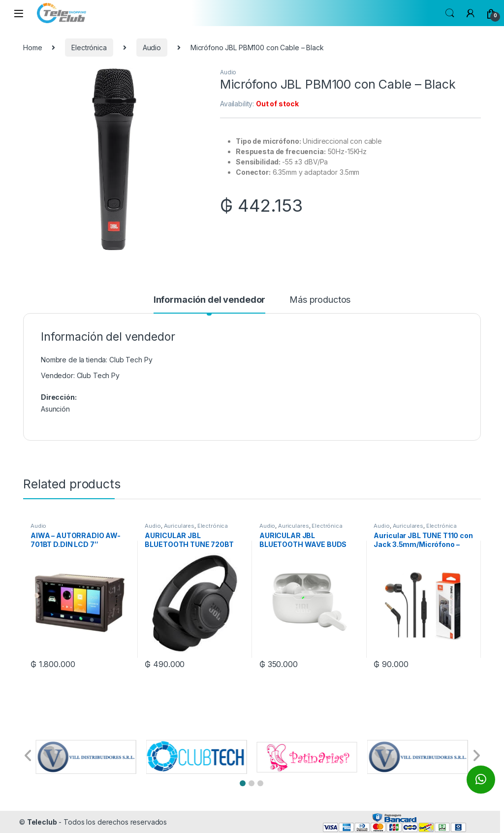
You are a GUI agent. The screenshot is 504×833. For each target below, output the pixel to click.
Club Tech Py (98, 375)
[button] (243, 783)
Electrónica (89, 48)
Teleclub (42, 822)
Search (450, 13)
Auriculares (179, 526)
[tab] (210, 304)
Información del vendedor (210, 300)
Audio (152, 48)
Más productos (320, 300)
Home (32, 48)
